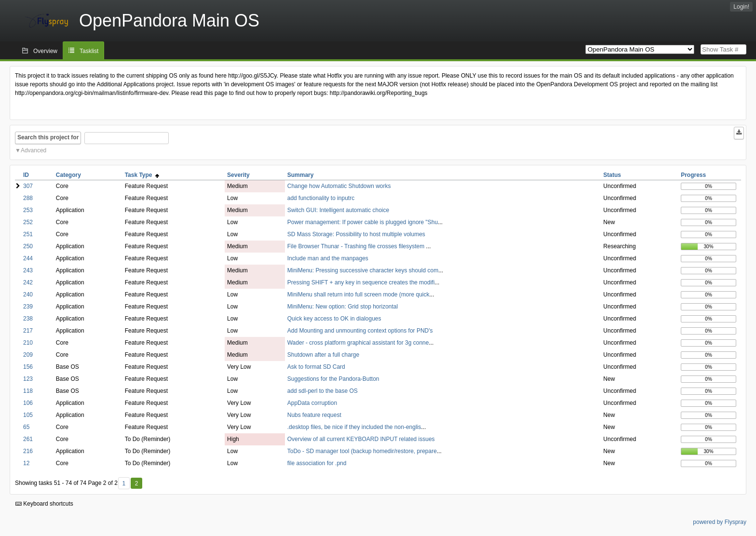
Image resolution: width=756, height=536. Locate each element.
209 (28, 355)
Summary (301, 175)
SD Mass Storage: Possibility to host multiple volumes (356, 234)
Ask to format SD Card (316, 367)
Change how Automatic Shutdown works (339, 186)
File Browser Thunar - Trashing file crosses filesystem (357, 246)
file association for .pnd (317, 463)
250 (28, 246)
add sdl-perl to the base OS (323, 391)
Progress (693, 175)
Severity (238, 175)
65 (26, 427)
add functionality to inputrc (321, 198)
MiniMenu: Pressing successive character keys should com (363, 270)
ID (26, 175)
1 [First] (124, 483)
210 (28, 343)
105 (28, 415)
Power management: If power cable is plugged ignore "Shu (363, 222)
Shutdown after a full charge (323, 355)
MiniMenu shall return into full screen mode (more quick (358, 295)
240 (28, 295)
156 (28, 367)
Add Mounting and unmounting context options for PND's (360, 331)
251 (28, 234)
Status (612, 175)
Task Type (142, 175)
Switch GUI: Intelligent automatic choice (338, 210)
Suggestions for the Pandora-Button (333, 379)
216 (28, 451)
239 (28, 307)
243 (28, 270)
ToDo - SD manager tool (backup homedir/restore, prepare (362, 451)
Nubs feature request (314, 415)
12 (26, 463)
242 (28, 282)
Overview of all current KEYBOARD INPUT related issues (361, 439)
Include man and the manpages (328, 258)
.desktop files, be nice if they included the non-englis (354, 427)
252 (28, 222)
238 (28, 319)
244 (28, 258)
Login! (741, 7)
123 (28, 379)
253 (28, 210)
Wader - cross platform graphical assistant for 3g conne (358, 343)
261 (28, 439)
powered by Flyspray (720, 522)
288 (28, 198)
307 (28, 186)
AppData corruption (312, 403)
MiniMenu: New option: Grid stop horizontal (343, 307)
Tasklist (89, 51)
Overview (45, 51)
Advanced (34, 150)
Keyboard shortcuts (44, 504)
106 (28, 403)
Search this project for (48, 137)
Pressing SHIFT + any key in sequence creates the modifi (361, 282)
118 (28, 391)
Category (68, 175)
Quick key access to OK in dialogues (334, 319)
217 (28, 331)
